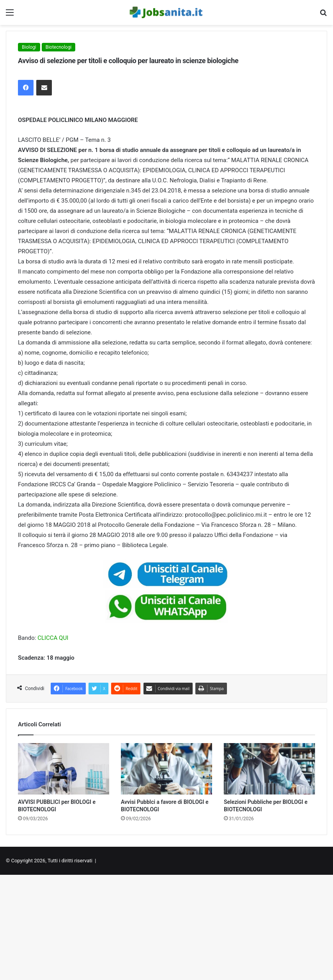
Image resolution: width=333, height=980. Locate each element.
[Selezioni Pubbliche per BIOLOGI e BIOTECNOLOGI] (269, 769)
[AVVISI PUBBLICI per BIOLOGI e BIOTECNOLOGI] (64, 769)
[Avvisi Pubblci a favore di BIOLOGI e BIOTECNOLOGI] (166, 769)
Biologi (29, 47)
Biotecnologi (59, 47)
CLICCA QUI (53, 638)
